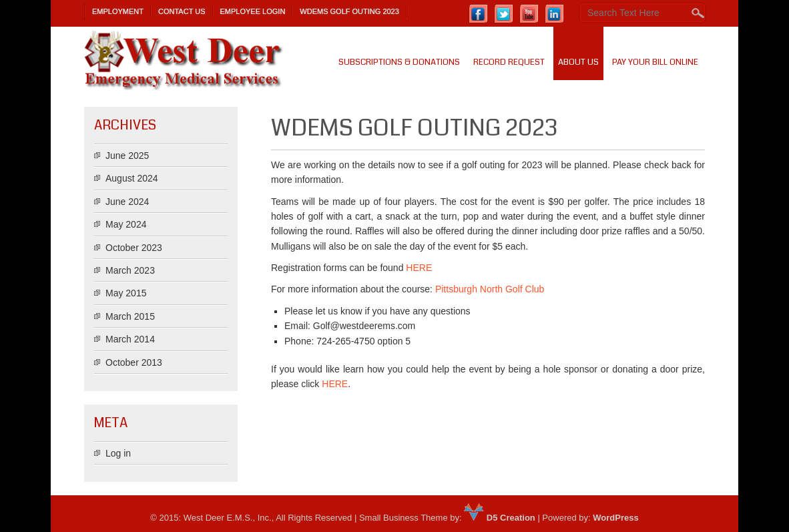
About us (578, 62)
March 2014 (130, 339)
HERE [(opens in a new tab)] (419, 268)
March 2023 (130, 270)
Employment (118, 11)
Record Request (509, 62)
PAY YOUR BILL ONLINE (655, 62)
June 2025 (127, 156)
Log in (118, 453)
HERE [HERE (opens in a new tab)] (335, 384)
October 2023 (134, 248)
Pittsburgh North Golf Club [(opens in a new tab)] (490, 289)
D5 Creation (500, 518)
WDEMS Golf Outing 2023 (349, 11)
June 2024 (127, 202)
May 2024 (126, 224)
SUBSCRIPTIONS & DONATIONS (399, 62)
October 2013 (134, 362)
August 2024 (132, 178)
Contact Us (182, 11)
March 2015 (130, 316)
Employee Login (253, 11)
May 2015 (126, 293)
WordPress (615, 518)
